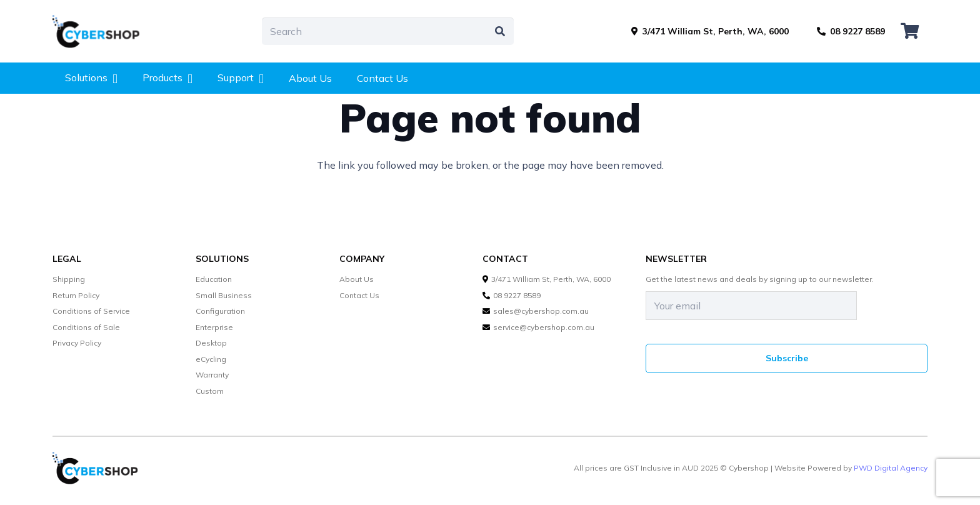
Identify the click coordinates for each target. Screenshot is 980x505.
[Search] (388, 32)
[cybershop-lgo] (102, 31)
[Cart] (910, 31)
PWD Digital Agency (891, 468)
